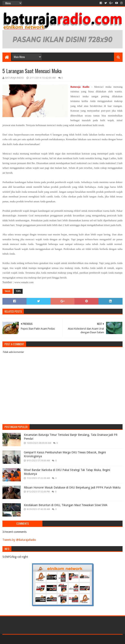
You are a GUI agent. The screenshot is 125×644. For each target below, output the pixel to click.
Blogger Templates (49, 639)
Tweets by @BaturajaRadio (19, 540)
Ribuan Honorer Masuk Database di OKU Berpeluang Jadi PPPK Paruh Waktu (72, 487)
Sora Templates (25, 639)
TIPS (18, 291)
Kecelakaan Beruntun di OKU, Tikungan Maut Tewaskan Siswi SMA (66, 505)
